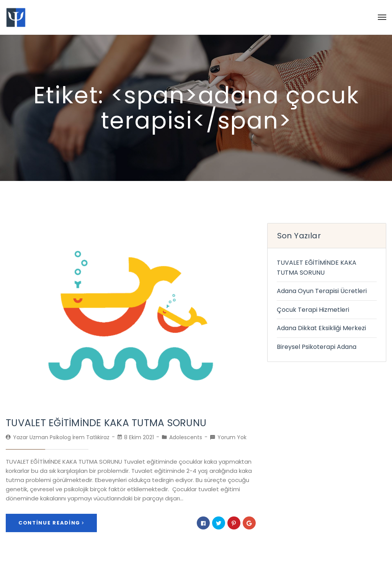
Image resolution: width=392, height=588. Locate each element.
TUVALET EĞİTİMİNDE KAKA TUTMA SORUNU (106, 423)
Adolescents (186, 437)
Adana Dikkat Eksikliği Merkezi (321, 328)
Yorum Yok (232, 437)
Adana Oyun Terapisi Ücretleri (322, 291)
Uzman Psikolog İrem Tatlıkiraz (69, 437)
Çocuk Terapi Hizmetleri (313, 310)
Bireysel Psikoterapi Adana (317, 347)
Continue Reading (51, 523)
